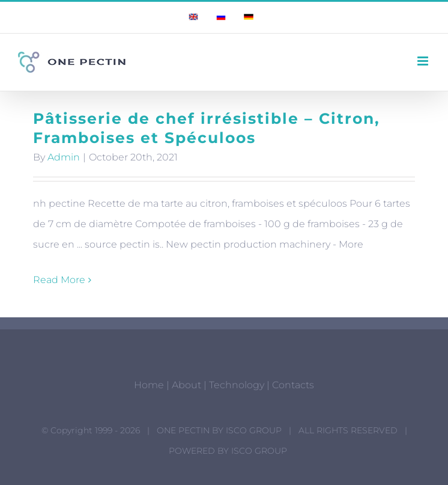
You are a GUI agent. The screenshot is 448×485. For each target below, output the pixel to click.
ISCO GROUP (254, 430)
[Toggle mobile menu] (424, 61)
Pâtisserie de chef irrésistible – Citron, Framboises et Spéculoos (207, 128)
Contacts (293, 385)
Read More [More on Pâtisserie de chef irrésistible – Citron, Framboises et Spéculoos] (59, 280)
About (186, 385)
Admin (64, 157)
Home (149, 385)
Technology (237, 385)
